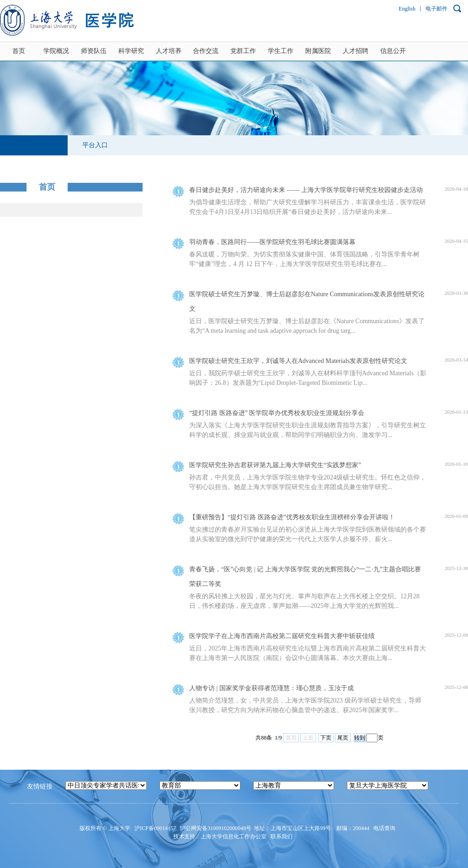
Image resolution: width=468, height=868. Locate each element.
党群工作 (243, 51)
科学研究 (131, 51)
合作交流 (206, 51)
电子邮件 (436, 9)
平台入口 (95, 145)
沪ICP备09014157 (156, 828)
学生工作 (281, 51)
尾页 (343, 738)
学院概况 (56, 51)
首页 (19, 51)
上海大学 (119, 828)
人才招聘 (356, 51)
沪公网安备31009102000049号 (216, 828)
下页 (326, 738)
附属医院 (318, 51)
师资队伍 (94, 51)
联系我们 (282, 836)
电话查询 (385, 828)
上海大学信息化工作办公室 (236, 836)
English (407, 9)
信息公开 (393, 51)
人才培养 (169, 51)
